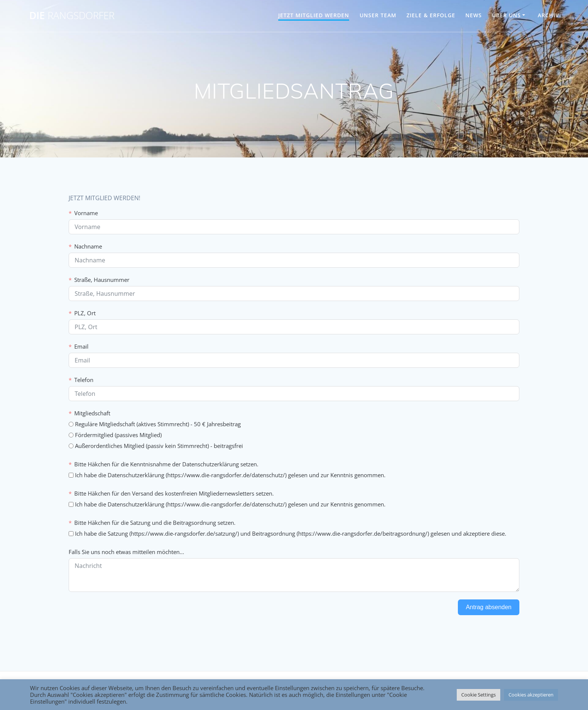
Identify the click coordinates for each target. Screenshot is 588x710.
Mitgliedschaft (92, 413)
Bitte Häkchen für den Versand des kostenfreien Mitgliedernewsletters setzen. (174, 493)
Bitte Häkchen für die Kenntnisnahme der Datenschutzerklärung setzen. (166, 464)
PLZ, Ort (85, 313)
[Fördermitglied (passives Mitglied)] (71, 435)
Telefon (84, 380)
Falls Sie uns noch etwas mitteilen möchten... (126, 552)
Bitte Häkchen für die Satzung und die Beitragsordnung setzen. (155, 523)
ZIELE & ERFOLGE (431, 15)
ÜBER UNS (506, 15)
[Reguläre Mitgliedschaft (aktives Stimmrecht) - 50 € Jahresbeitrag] (71, 424)
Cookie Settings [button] (478, 695)
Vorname (86, 213)
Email (81, 346)
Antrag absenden (489, 607)
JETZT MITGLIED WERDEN (314, 15)
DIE (72, 16)
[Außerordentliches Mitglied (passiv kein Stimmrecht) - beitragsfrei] (71, 446)
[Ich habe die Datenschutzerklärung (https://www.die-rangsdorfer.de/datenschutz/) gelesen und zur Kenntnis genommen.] (71, 475)
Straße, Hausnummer (102, 280)
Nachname (88, 246)
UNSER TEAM (378, 15)
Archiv (548, 15)
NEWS (474, 15)
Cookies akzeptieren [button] (531, 695)
